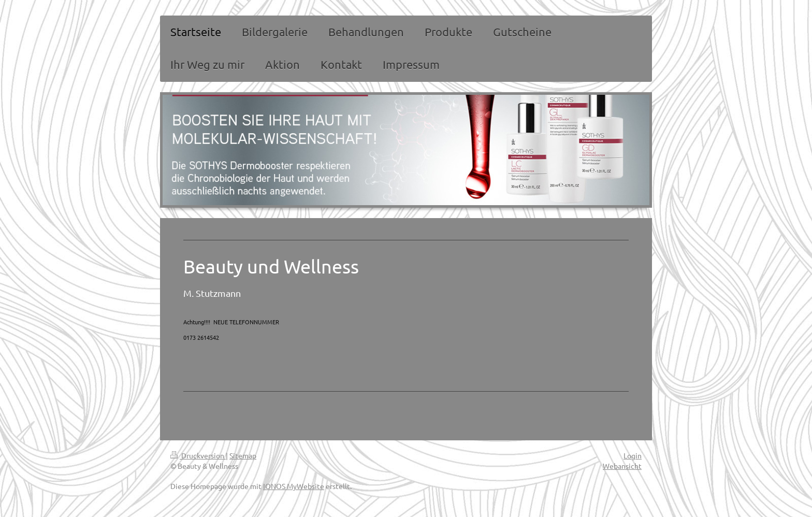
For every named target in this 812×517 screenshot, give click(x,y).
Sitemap (243, 455)
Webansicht (622, 466)
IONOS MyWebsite (294, 486)
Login (633, 455)
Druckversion (198, 455)
